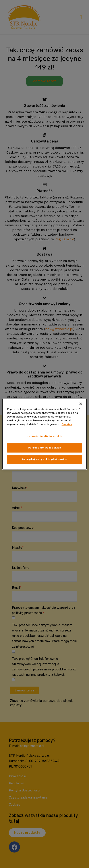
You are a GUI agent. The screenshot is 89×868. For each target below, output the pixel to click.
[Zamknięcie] (81, 404)
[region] (44, 434)
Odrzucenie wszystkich (45, 448)
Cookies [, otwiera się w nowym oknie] (67, 424)
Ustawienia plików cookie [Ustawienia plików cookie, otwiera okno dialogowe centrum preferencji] (44, 436)
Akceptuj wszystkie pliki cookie (45, 459)
